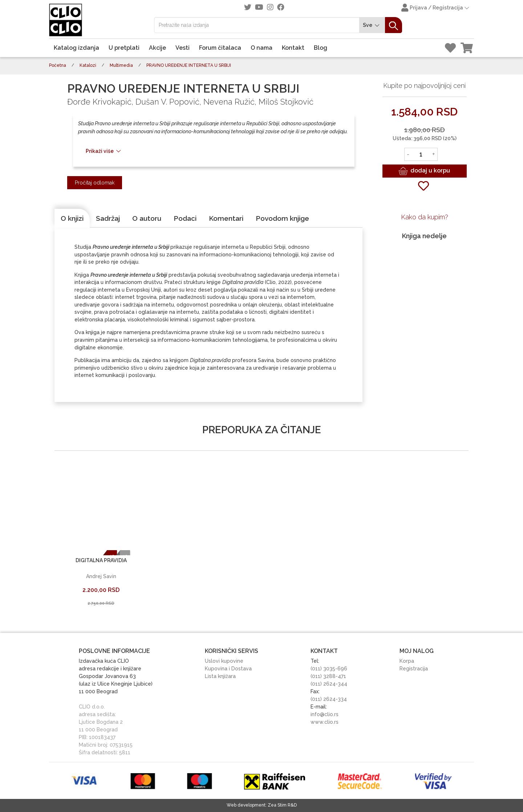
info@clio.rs (325, 714)
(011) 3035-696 (329, 669)
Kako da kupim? (425, 217)
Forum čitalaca (220, 48)
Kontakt (293, 48)
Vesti (183, 48)
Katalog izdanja (76, 48)
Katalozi (88, 65)
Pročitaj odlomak (95, 183)
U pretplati (124, 48)
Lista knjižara (220, 676)
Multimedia (121, 65)
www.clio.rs (325, 722)
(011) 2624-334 (329, 699)
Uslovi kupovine (224, 661)
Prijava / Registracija (436, 8)
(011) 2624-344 (329, 684)
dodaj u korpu (424, 171)
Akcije (157, 48)
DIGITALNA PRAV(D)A (101, 560)
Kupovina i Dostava (228, 669)
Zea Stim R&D (282, 805)
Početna (58, 65)
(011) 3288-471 (328, 676)
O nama (261, 48)
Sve (372, 25)
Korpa (407, 661)
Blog (321, 48)
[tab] (72, 218)
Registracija (414, 669)
